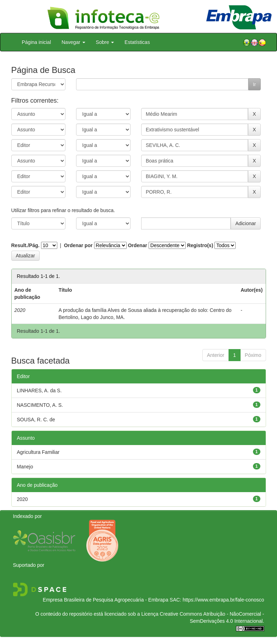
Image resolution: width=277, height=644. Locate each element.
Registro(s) (200, 245)
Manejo (25, 467)
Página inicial (37, 42)
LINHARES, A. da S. (39, 391)
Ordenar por (78, 245)
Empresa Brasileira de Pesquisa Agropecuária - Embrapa (106, 600)
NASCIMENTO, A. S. (40, 405)
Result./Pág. (25, 245)
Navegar (73, 42)
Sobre (105, 42)
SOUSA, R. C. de (36, 420)
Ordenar (137, 245)
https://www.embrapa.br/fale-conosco (223, 600)
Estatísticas (137, 42)
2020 (22, 499)
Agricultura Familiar (38, 452)
